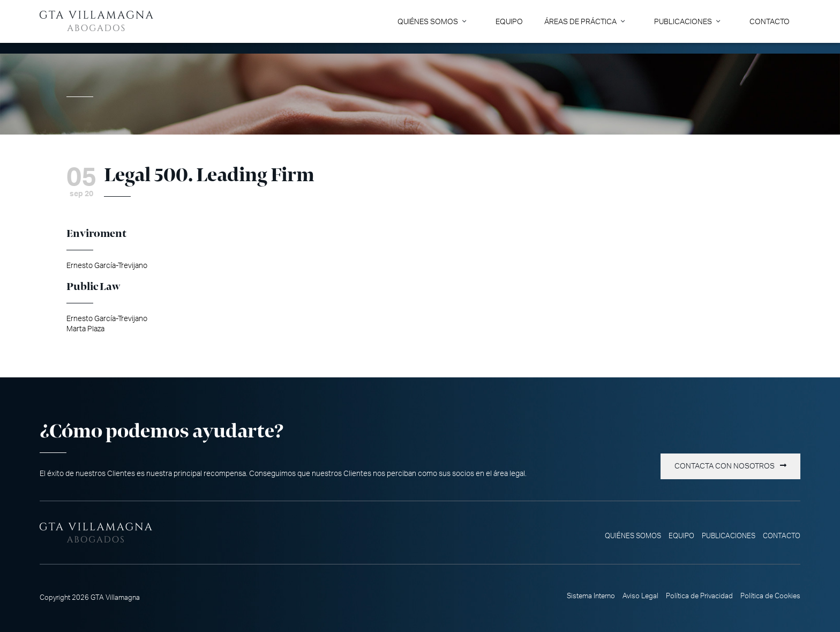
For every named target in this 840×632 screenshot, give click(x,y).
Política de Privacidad (699, 596)
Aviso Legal (640, 596)
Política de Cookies (770, 596)
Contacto (770, 22)
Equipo (509, 22)
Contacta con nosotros (725, 466)
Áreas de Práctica (580, 22)
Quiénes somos (428, 22)
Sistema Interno (591, 596)
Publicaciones (683, 22)
